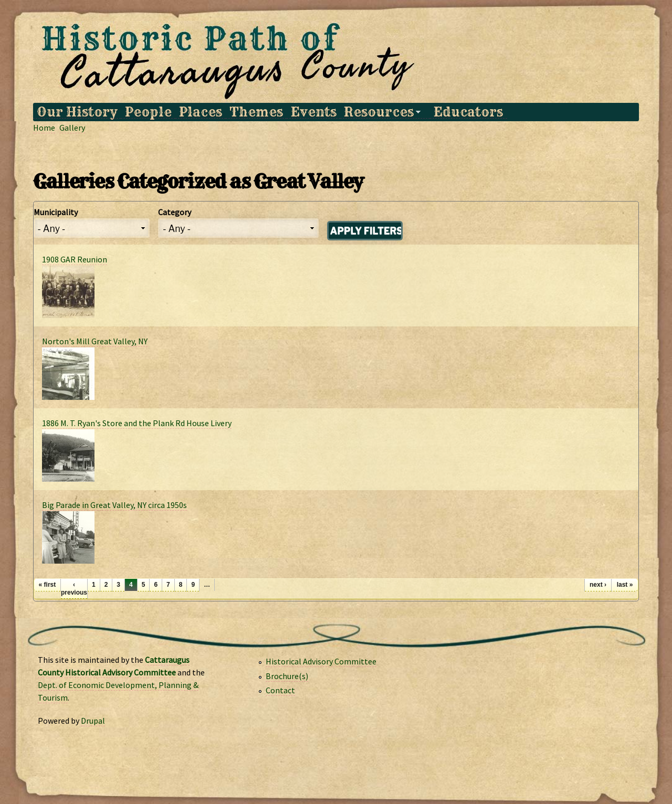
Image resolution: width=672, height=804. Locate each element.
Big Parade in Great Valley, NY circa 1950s (114, 505)
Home (44, 128)
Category (175, 212)
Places (201, 112)
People (148, 112)
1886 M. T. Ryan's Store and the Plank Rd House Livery (137, 423)
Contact (280, 690)
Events (314, 112)
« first (48, 585)
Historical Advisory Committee (321, 661)
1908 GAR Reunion (75, 259)
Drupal (93, 721)
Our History (77, 112)
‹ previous (74, 588)
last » (625, 585)
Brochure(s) (287, 676)
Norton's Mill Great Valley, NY (95, 341)
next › (598, 585)
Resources (380, 112)
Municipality (56, 212)
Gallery (72, 128)
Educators (468, 112)
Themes (256, 112)
